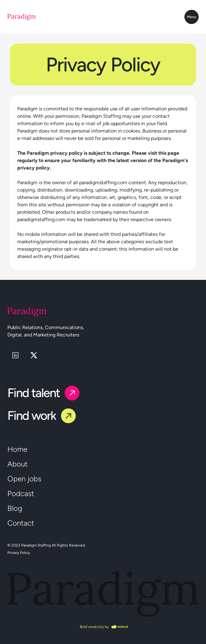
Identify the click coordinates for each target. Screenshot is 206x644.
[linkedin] (15, 355)
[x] (34, 355)
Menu (192, 17)
